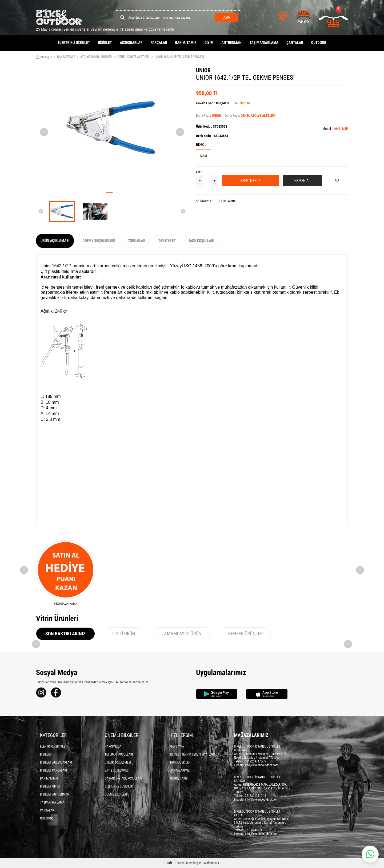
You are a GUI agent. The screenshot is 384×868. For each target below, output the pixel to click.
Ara (227, 17)
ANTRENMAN (232, 43)
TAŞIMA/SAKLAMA (264, 43)
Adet (199, 172)
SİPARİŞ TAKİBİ (179, 778)
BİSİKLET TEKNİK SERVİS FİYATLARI (192, 754)
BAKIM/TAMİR (186, 43)
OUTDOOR (319, 43)
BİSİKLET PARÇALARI (53, 770)
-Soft (168, 863)
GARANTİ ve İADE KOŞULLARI (123, 778)
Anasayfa (44, 57)
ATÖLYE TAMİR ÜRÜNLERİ (96, 57)
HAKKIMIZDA (113, 746)
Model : (335, 129)
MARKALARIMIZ (179, 770)
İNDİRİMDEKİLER (180, 762)
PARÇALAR (159, 43)
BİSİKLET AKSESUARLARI (56, 762)
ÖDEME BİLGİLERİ (116, 794)
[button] (109, 193)
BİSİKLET (105, 43)
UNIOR (203, 70)
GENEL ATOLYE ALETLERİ (134, 57)
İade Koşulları (201, 241)
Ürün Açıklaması (55, 241)
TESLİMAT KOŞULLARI (119, 754)
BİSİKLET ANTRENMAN (55, 794)
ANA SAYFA (177, 746)
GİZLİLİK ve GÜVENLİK (119, 786)
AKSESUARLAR (131, 43)
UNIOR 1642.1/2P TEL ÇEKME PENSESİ (179, 57)
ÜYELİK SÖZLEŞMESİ (118, 762)
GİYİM (209, 43)
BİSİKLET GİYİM (50, 786)
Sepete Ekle (250, 181)
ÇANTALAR (295, 43)
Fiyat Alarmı (227, 201)
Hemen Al (302, 181)
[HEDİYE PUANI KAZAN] (66, 573)
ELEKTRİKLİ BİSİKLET (74, 43)
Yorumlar (137, 241)
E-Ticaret (178, 863)
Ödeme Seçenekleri (99, 241)
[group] (112, 128)
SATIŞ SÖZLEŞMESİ (117, 770)
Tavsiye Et (204, 201)
